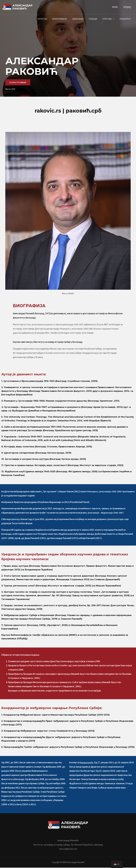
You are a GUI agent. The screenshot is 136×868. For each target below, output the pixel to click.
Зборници (81, 19)
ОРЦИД (127, 7)
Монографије (64, 19)
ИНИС (116, 7)
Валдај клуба (87, 763)
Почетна (48, 19)
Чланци (96, 19)
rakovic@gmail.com (68, 849)
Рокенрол (126, 19)
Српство (109, 19)
